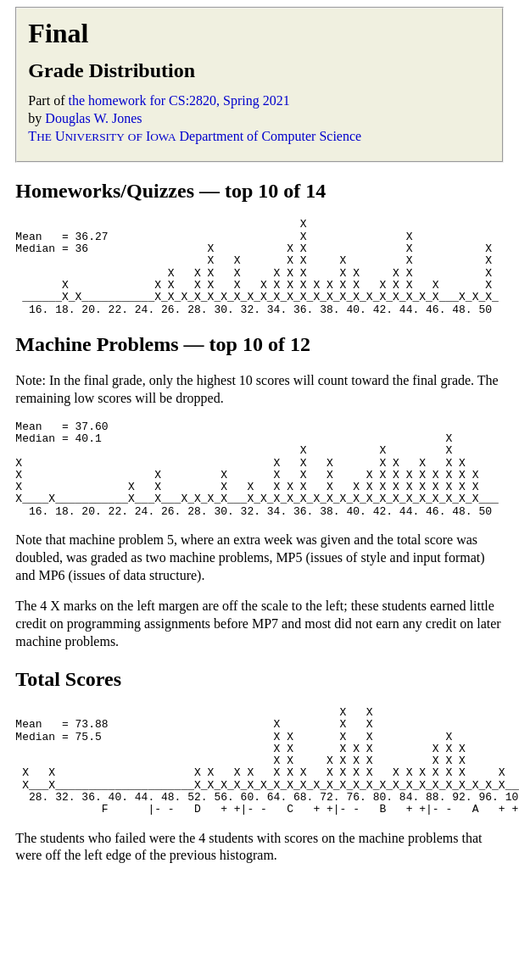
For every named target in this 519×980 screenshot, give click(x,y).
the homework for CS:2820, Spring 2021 (179, 100)
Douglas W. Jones (93, 118)
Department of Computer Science (271, 136)
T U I (102, 136)
